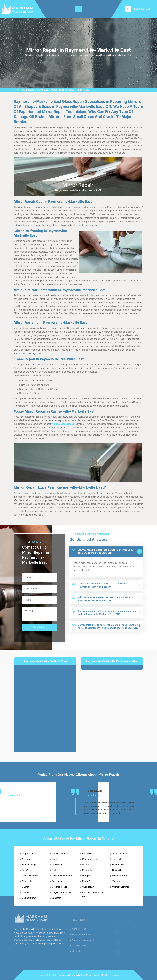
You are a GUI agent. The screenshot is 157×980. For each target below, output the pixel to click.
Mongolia (87, 876)
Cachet (25, 887)
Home (17, 90)
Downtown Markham (62, 876)
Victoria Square (120, 876)
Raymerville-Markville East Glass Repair (79, 975)
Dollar (55, 870)
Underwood (118, 865)
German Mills (59, 881)
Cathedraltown (29, 898)
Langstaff (57, 898)
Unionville (117, 870)
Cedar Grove (58, 853)
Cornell (56, 859)
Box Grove (27, 870)
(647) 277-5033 (143, 9)
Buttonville (27, 881)
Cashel (25, 892)
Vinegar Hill (118, 881)
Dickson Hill (58, 865)
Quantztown (88, 887)
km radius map (45, 706)
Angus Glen (28, 853)
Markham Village (90, 859)
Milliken (86, 865)
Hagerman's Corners (62, 892)
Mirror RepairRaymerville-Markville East (71, 90)
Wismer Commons (122, 887)
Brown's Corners (30, 876)
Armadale (27, 859)
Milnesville (87, 870)
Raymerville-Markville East (35, 90)
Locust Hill (87, 853)
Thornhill (117, 859)
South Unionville (120, 853)
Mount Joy (87, 881)
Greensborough (60, 887)
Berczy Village (29, 865)
